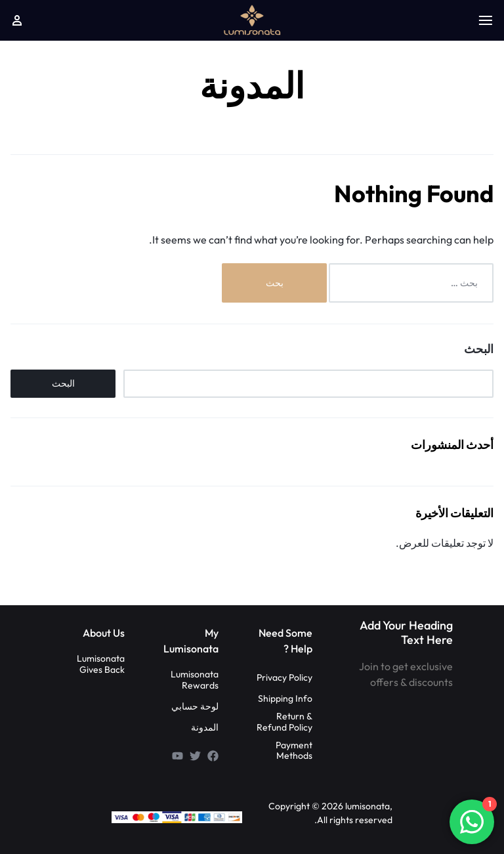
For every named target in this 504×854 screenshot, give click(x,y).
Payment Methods (294, 751)
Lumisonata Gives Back (101, 664)
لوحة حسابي (195, 707)
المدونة (205, 728)
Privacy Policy (284, 678)
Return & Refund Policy (284, 722)
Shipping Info (285, 699)
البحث (479, 349)
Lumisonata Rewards (195, 680)
